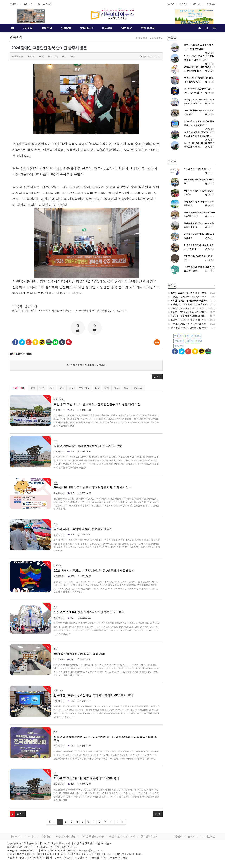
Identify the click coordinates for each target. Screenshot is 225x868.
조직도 (32, 836)
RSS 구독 (28, 4)
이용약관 (46, 836)
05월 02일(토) (44, 4)
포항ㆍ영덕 (84, 388)
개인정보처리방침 (66, 836)
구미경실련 (179, 341)
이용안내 (178, 836)
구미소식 (27, 28)
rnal (187, 341)
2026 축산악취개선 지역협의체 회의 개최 (189, 316)
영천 (33, 388)
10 (111, 822)
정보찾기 (197, 4)
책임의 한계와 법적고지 (122, 836)
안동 (71, 388)
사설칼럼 (66, 28)
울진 (107, 388)
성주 (62, 388)
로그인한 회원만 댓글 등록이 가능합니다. (86, 365)
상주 (191, 336)
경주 (52, 388)
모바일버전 (209, 836)
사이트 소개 (16, 836)
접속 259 (211, 4)
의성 (97, 388)
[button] (157, 377)
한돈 (192, 341)
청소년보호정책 (149, 836)
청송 (116, 388)
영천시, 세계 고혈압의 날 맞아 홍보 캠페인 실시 (192, 304)
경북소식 (47, 28)
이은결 (199, 341)
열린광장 (127, 28)
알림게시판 (87, 28)
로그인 (171, 4)
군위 (42, 388)
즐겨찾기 (14, 4)
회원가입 (184, 4)
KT (187, 336)
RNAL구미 (178, 346)
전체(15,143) (19, 388)
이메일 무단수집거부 (92, 836)
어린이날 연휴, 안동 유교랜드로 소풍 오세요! (191, 324)
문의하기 (193, 836)
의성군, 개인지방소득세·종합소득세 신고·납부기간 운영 (196, 297)
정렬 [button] (158, 814)
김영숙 (198, 336)
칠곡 (126, 388)
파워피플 (107, 28)
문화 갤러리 (148, 28)
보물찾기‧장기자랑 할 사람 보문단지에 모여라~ (193, 320)
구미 (176, 336)
